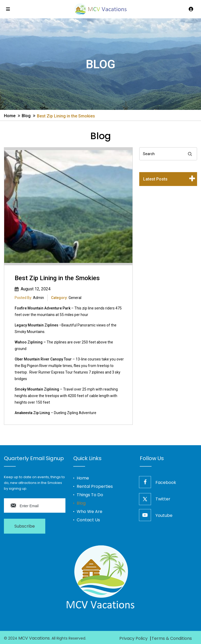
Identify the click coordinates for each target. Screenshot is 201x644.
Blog (26, 116)
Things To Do (90, 495)
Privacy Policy (133, 639)
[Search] (190, 154)
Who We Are (90, 512)
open (192, 180)
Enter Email (29, 506)
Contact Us (88, 520)
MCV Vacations (34, 638)
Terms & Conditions (172, 639)
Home (10, 116)
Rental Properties (95, 487)
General (75, 298)
